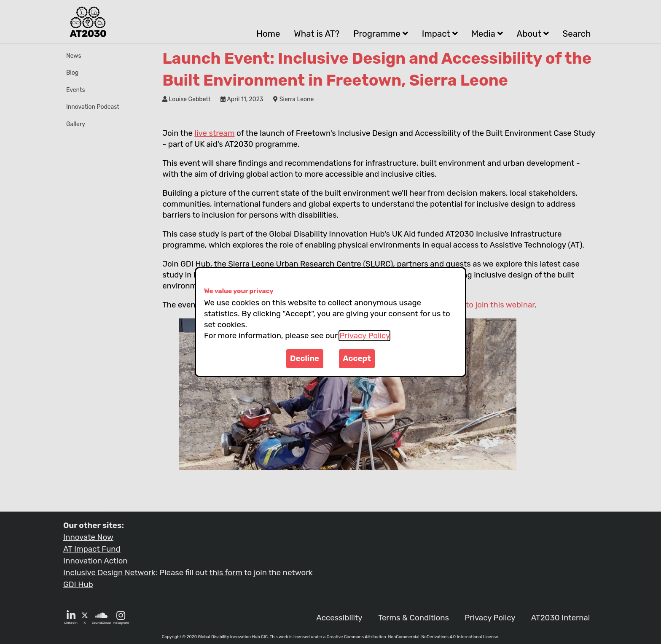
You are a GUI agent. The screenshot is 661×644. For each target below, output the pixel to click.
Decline (305, 358)
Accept (357, 358)
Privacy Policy (364, 336)
